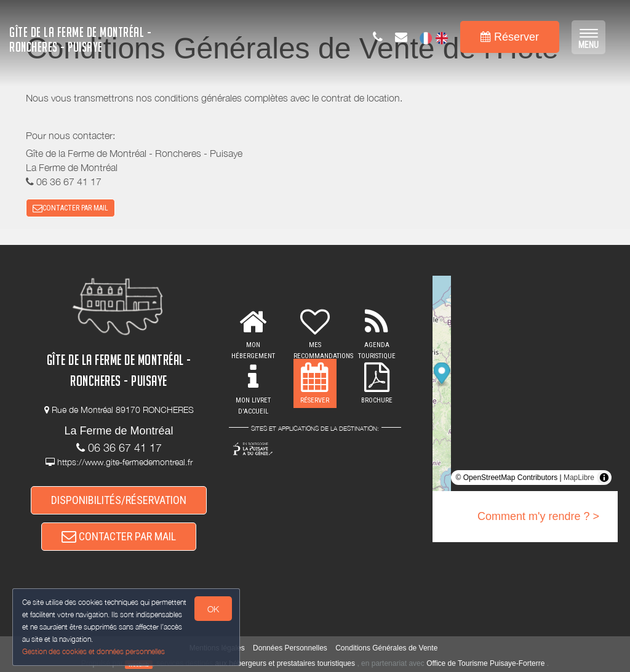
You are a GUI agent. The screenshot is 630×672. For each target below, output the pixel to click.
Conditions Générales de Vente (386, 648)
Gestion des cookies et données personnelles (94, 651)
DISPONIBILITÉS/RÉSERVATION (119, 500)
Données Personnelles (290, 648)
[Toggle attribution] (604, 478)
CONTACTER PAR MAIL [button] (70, 208)
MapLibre (579, 478)
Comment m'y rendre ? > (538, 516)
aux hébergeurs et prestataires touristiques (285, 663)
